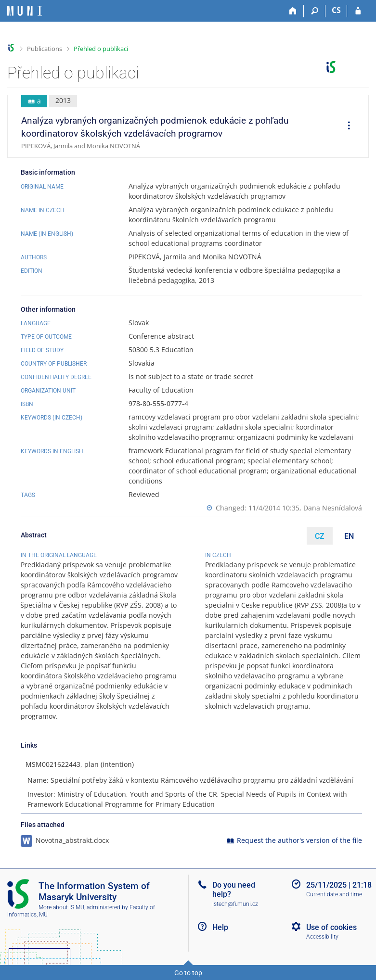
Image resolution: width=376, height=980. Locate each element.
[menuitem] (346, 127)
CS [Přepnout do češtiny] (336, 10)
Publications (45, 49)
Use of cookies (331, 927)
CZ (320, 536)
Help (220, 927)
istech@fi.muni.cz (235, 904)
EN (349, 536)
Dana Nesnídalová (333, 508)
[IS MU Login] (358, 11)
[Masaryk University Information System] (25, 11)
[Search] (315, 11)
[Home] (293, 11)
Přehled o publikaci (101, 49)
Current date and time (334, 894)
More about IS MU (61, 907)
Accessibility (322, 937)
